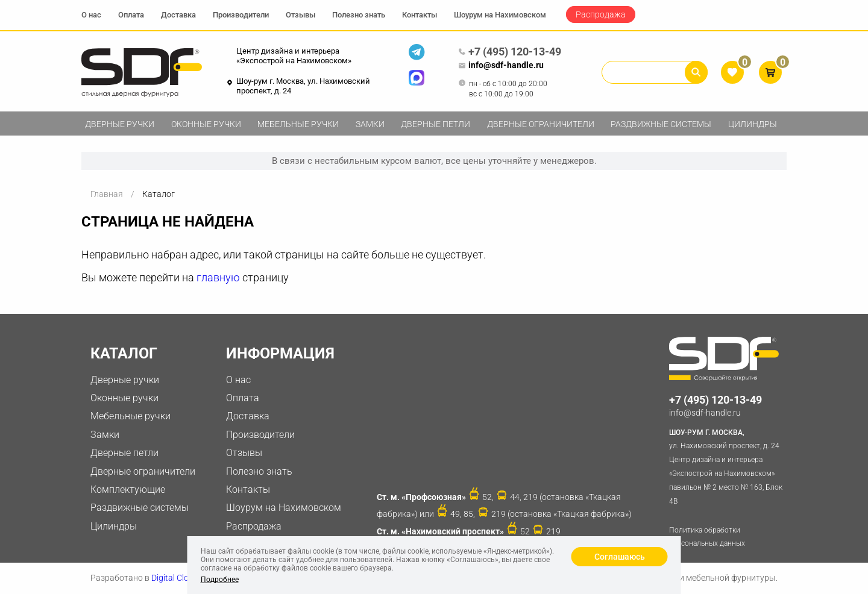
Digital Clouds (177, 578)
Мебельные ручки (298, 124)
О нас (91, 15)
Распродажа (601, 14)
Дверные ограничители (541, 124)
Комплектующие (128, 489)
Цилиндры (753, 124)
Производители (241, 15)
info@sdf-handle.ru (501, 66)
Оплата (131, 15)
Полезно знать (359, 15)
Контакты (420, 15)
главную (218, 277)
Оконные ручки (206, 124)
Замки (370, 124)
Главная (107, 194)
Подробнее (220, 580)
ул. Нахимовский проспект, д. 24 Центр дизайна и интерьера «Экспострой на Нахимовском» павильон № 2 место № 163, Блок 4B (728, 466)
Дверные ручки (120, 124)
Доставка (178, 15)
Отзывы (300, 15)
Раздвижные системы (661, 124)
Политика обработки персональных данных (707, 537)
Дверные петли (436, 124)
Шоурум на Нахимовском (500, 15)
